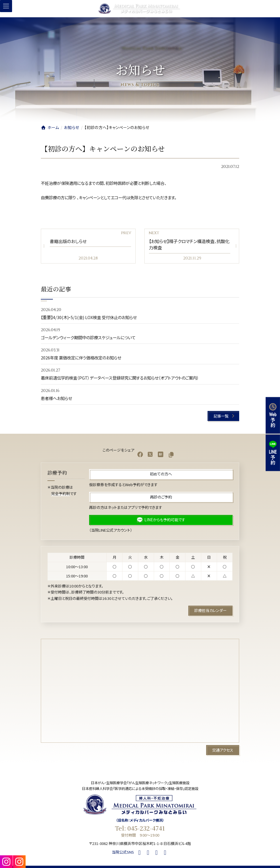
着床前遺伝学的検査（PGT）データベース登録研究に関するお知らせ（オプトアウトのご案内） (120, 378)
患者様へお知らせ (56, 398)
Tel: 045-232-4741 (140, 828)
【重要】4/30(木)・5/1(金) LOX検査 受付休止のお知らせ (89, 317)
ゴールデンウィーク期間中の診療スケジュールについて (88, 337)
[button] (223, 416)
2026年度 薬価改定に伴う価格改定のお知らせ (81, 358)
